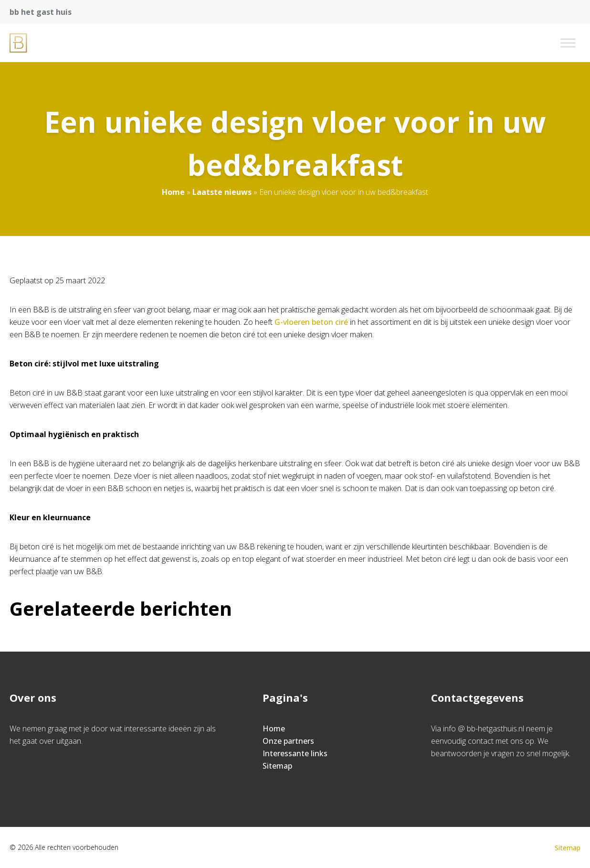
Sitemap (277, 766)
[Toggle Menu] (568, 43)
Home (173, 192)
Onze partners (288, 741)
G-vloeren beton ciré (311, 322)
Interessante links (295, 753)
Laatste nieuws (222, 192)
